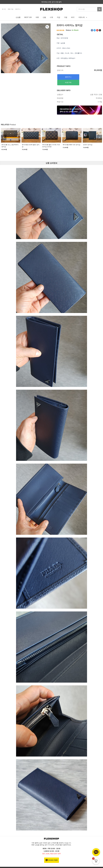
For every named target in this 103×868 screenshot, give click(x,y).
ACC (73, 17)
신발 (44, 17)
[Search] (100, 9)
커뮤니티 (83, 17)
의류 (37, 17)
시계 (51, 17)
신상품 (18, 17)
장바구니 (18, 9)
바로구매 (68, 82)
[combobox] (87, 9)
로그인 (4, 9)
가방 (66, 17)
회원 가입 (11, 9)
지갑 (58, 17)
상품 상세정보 (51, 163)
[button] (47, 27)
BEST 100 (28, 17)
